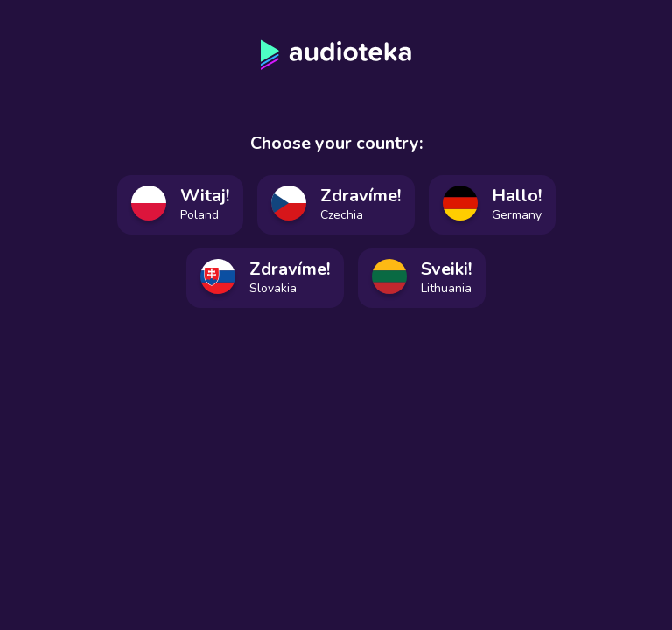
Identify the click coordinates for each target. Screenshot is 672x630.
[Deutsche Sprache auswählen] (492, 205)
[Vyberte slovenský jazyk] (265, 278)
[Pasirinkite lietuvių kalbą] (422, 278)
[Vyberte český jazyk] (336, 205)
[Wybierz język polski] (180, 205)
